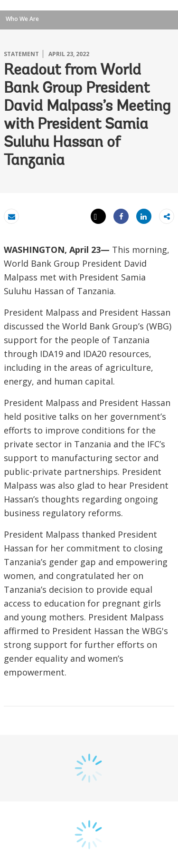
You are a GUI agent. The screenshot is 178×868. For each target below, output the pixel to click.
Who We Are (22, 19)
